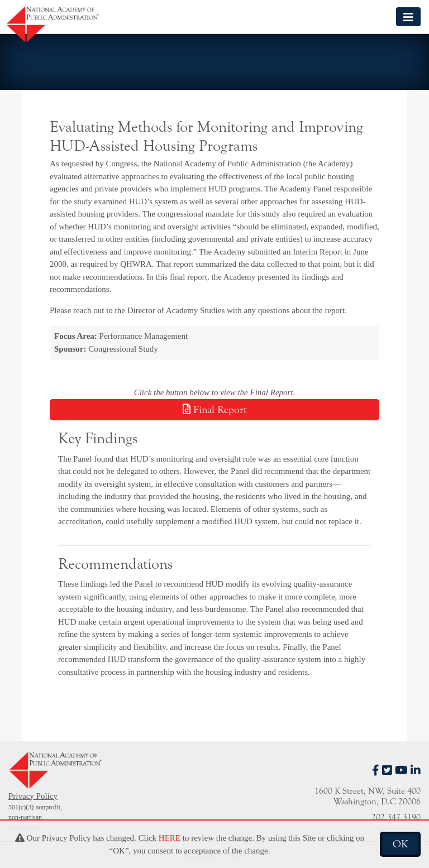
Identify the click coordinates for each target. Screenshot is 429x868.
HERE (170, 838)
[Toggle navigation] (408, 16)
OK (400, 844)
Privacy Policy (33, 796)
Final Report (215, 410)
